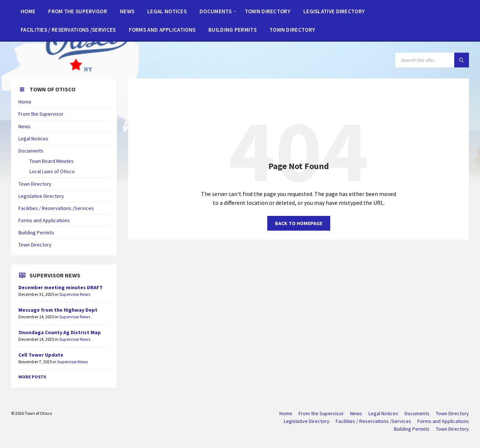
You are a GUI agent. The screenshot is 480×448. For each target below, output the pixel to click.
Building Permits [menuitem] (412, 429)
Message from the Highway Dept (58, 310)
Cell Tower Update (41, 355)
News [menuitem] (356, 413)
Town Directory (35, 184)
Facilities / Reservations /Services (56, 208)
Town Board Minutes (52, 161)
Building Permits (36, 232)
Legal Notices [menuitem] (383, 413)
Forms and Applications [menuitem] (443, 421)
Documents (31, 151)
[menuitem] (28, 11)
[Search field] (432, 60)
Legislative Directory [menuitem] (307, 421)
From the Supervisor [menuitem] (321, 413)
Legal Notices (33, 139)
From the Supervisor (41, 114)
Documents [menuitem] (417, 413)
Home (25, 102)
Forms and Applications (44, 220)
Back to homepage (299, 223)
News (24, 126)
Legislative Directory (41, 196)
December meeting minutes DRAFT (61, 287)
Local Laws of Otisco (52, 171)
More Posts (32, 377)
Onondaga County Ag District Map (60, 332)
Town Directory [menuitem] (452, 413)
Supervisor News (75, 294)
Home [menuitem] (286, 413)
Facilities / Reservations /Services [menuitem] (373, 421)
